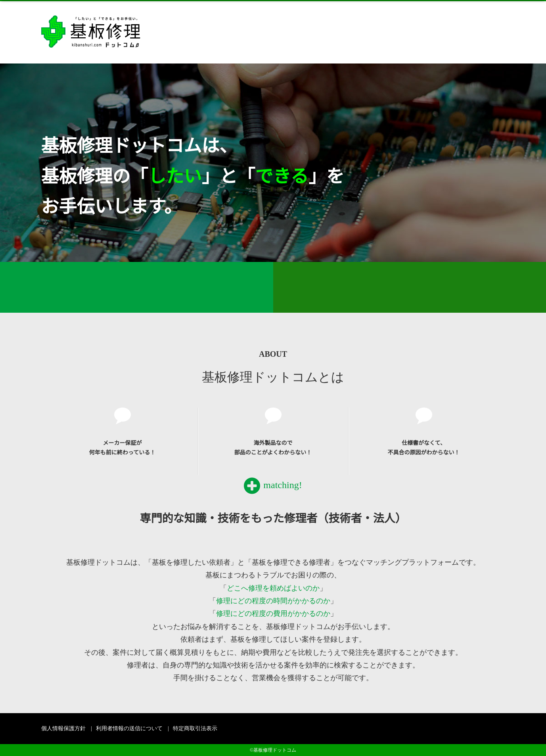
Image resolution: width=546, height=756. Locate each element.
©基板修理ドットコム (273, 750)
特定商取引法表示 (195, 728)
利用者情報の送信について (129, 728)
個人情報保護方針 (63, 728)
